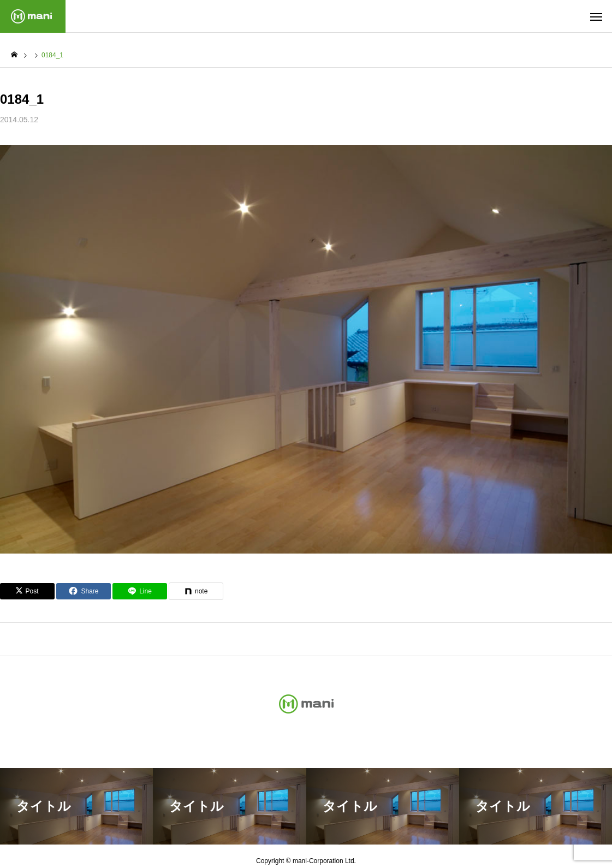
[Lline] (140, 591)
